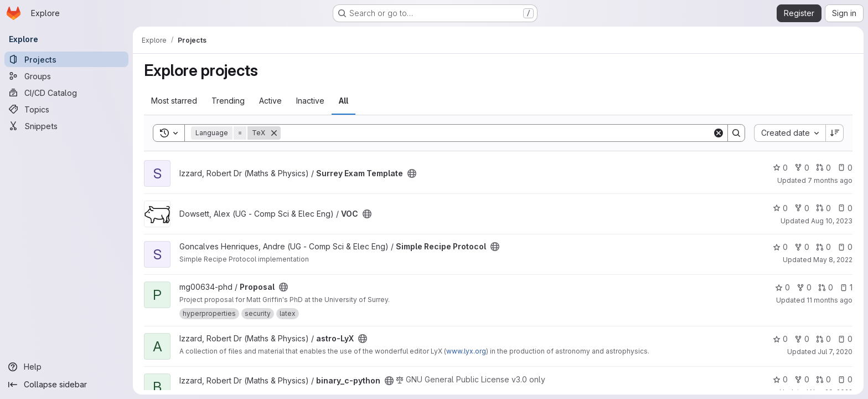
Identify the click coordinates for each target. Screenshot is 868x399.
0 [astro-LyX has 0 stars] (780, 339)
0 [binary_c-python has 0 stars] (780, 379)
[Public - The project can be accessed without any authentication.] (412, 173)
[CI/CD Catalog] (66, 93)
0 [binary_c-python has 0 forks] (802, 379)
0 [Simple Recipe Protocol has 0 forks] (802, 247)
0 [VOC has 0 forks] (802, 208)
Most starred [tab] (174, 101)
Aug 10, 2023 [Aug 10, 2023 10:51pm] (832, 221)
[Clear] (719, 133)
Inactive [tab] (310, 101)
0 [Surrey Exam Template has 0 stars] (780, 168)
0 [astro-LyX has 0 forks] (802, 339)
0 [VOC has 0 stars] (780, 208)
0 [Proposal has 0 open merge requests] (826, 287)
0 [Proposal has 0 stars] (782, 287)
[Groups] (66, 76)
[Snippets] (66, 126)
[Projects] (66, 59)
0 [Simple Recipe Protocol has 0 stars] (780, 247)
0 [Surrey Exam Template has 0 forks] (802, 168)
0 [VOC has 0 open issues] (845, 208)
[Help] (66, 367)
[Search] (497, 133)
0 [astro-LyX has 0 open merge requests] (823, 339)
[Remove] (274, 133)
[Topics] (66, 109)
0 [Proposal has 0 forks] (804, 287)
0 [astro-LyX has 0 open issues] (845, 339)
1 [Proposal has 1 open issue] (846, 287)
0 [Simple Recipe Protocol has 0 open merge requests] (823, 247)
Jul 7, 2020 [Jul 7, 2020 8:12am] (835, 352)
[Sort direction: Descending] (835, 133)
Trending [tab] (228, 101)
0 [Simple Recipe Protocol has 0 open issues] (845, 247)
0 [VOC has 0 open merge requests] (823, 208)
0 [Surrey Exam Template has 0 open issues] (845, 168)
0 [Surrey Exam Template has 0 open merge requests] (823, 168)
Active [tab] (270, 101)
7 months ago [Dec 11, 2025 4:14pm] (830, 180)
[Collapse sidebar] (66, 385)
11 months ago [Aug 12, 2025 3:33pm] (830, 300)
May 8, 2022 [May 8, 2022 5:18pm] (833, 260)
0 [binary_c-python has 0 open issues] (845, 379)
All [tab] (343, 101)
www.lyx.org (466, 351)
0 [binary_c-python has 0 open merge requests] (823, 379)
